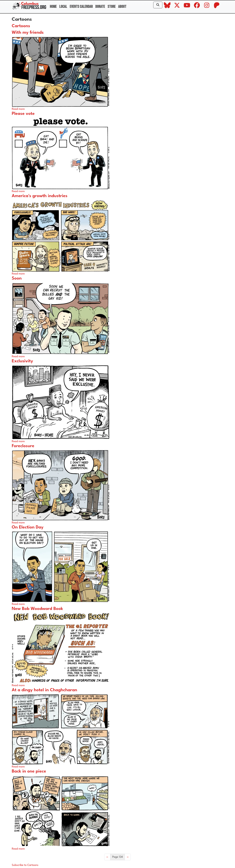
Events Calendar (81, 7)
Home (53, 7)
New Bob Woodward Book (37, 609)
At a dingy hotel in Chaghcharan (44, 690)
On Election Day (28, 527)
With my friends (28, 33)
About (122, 7)
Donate (100, 7)
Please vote (23, 114)
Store (112, 7)
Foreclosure (23, 446)
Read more (18, 109)
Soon (17, 278)
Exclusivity (22, 361)
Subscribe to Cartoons (25, 865)
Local (63, 7)
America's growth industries (40, 196)
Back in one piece (29, 771)
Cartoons (21, 26)
